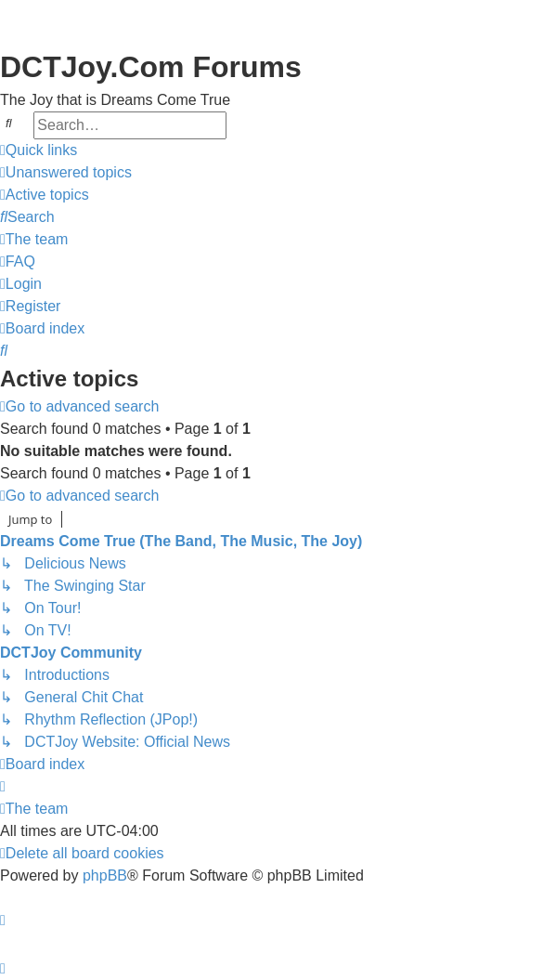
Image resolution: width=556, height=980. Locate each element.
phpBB (105, 875)
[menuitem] (66, 173)
